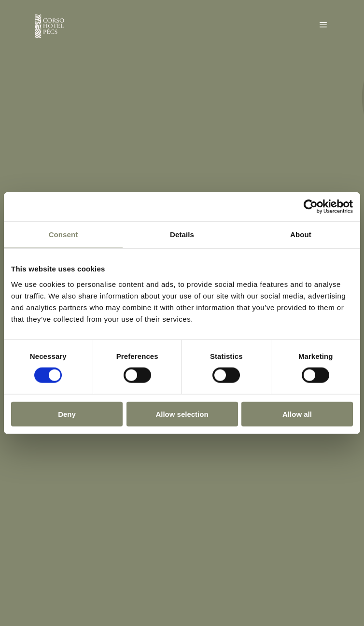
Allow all (297, 414)
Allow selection (182, 414)
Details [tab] (182, 235)
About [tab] (301, 235)
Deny (67, 414)
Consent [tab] (63, 235)
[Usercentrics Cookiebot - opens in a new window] (311, 207)
